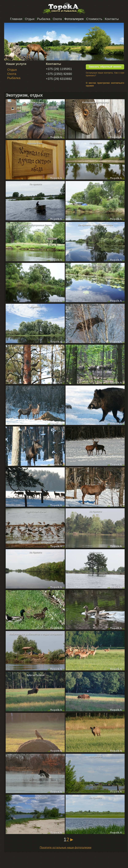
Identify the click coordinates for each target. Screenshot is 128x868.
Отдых (30, 19)
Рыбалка (44, 19)
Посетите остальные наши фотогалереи (66, 848)
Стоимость (94, 19)
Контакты (112, 19)
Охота (57, 19)
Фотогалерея (74, 19)
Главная (16, 19)
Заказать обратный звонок (105, 67)
